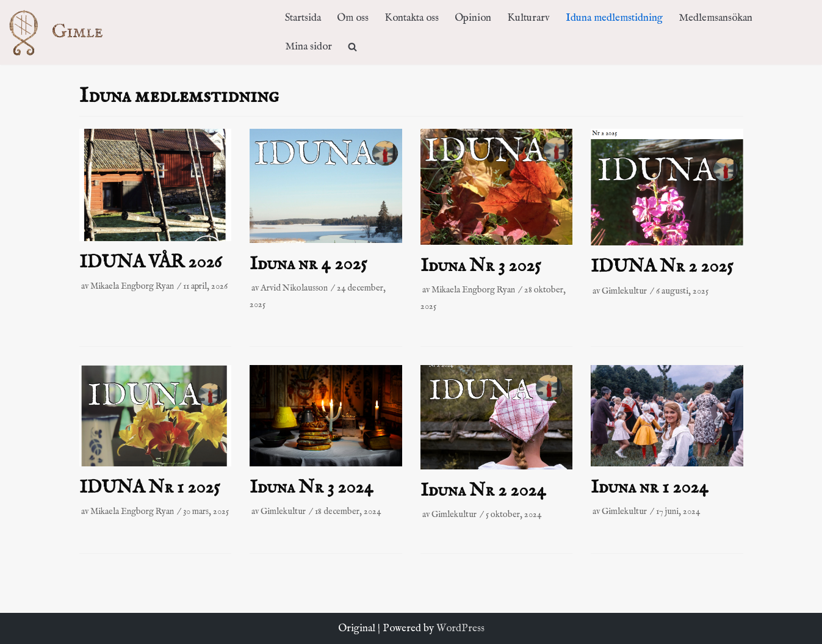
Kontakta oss (412, 18)
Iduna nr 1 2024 (650, 488)
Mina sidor (308, 47)
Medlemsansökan (716, 18)
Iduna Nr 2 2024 (483, 491)
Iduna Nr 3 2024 (312, 488)
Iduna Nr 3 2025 (481, 266)
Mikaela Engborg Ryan (132, 286)
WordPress (460, 628)
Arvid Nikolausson (294, 288)
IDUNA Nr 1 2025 (150, 488)
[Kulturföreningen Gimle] (68, 32)
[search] (352, 47)
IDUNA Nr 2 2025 (662, 267)
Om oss (353, 18)
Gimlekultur (624, 291)
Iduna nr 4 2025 (308, 264)
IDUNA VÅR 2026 (151, 262)
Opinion (473, 18)
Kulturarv (528, 18)
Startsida (303, 18)
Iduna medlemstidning (614, 18)
